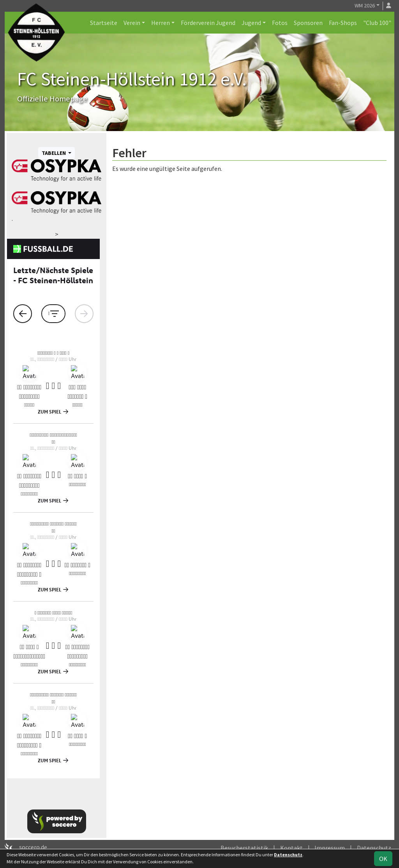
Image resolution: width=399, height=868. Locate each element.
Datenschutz (374, 848)
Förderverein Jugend (208, 23)
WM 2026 (365, 5)
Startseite (104, 23)
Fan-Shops (343, 23)
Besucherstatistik (244, 848)
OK (383, 859)
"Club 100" (377, 23)
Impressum (330, 848)
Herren (161, 23)
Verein (132, 23)
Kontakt (291, 848)
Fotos (280, 23)
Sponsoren (308, 23)
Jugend (251, 23)
